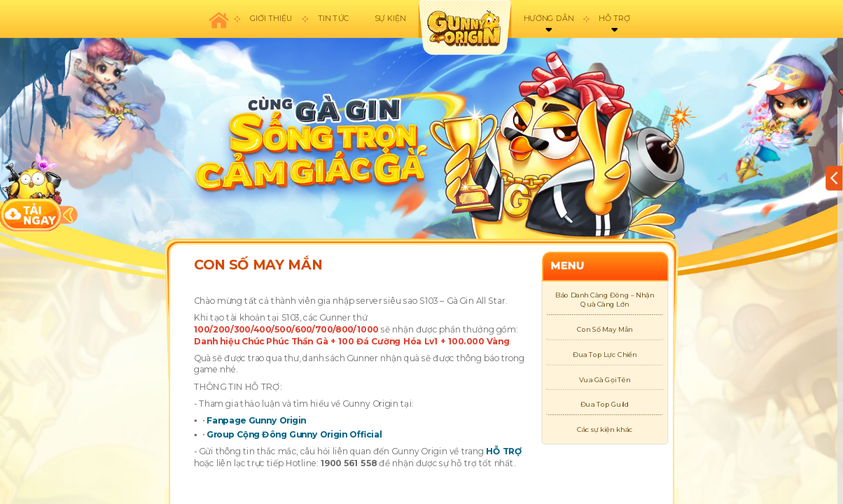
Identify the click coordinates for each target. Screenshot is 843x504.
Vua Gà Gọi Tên (605, 380)
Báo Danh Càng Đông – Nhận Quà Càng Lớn (605, 300)
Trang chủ (218, 19)
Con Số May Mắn (605, 329)
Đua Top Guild (605, 404)
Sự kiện (390, 19)
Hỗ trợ (614, 19)
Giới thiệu (271, 19)
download (31, 192)
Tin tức (334, 19)
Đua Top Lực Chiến (605, 355)
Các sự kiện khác (605, 429)
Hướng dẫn (549, 19)
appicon (464, 27)
